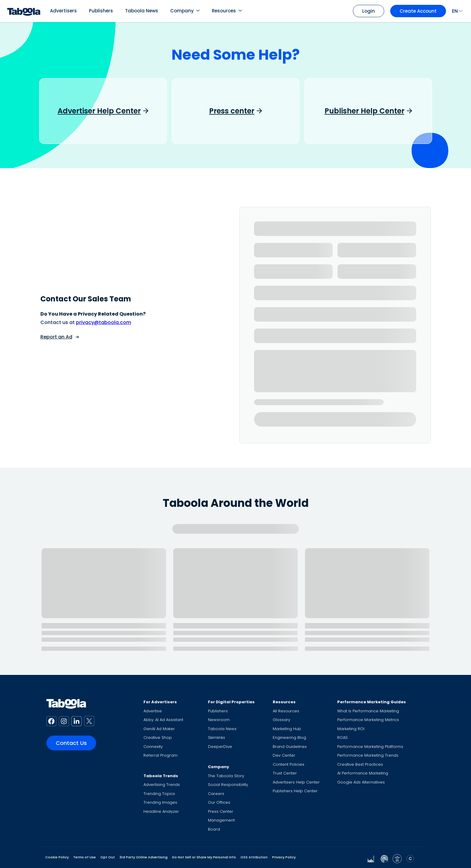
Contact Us (71, 743)
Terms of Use (85, 857)
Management (221, 820)
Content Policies (289, 764)
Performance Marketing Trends (368, 755)
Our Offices (219, 802)
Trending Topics (159, 794)
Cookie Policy (57, 857)
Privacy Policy (284, 857)
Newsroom (219, 720)
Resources (224, 11)
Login (369, 11)
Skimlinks (217, 738)
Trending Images (160, 802)
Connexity (153, 747)
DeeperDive (220, 747)
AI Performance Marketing (363, 773)
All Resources (286, 711)
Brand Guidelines (290, 747)
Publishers (101, 11)
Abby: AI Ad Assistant (163, 720)
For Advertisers (160, 702)
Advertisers (63, 11)
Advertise (153, 711)
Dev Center (284, 755)
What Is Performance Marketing (368, 711)
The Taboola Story (226, 776)
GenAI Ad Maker (159, 729)
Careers (216, 794)
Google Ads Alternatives (361, 782)
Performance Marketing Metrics (368, 720)
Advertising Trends (162, 785)
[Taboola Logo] (24, 11)
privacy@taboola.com (104, 322)
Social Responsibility (228, 785)
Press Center (221, 811)
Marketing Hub (287, 729)
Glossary (281, 720)
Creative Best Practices (360, 764)
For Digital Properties (231, 702)
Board (214, 829)
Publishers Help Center (295, 791)
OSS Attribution (254, 857)
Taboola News (142, 11)
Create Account (418, 11)
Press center (232, 111)
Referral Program (160, 755)
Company (182, 11)
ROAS (342, 738)
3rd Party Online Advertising (143, 857)
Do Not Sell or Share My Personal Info (204, 857)
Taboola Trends (161, 776)
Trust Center (285, 773)
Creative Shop (158, 738)
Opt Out (108, 857)
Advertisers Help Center (296, 782)
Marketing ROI (351, 729)
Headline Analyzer (161, 811)
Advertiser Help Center (99, 111)
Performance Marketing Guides (372, 702)
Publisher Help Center (364, 111)
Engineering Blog (289, 738)
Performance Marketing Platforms (370, 747)
